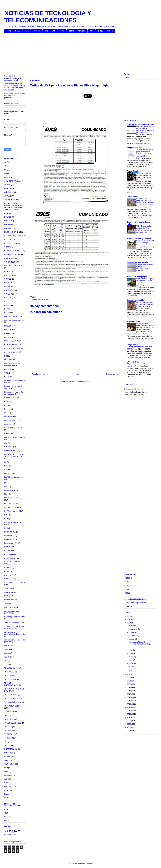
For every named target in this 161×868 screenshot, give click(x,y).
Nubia (7, 528)
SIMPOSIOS (9, 592)
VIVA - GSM (9, 764)
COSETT (8, 275)
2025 (129, 619)
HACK (27, 31)
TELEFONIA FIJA (11, 695)
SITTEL (7, 596)
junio (131, 653)
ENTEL (100, 31)
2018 (129, 691)
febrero (132, 667)
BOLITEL (8, 217)
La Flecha (128, 606)
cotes (6, 301)
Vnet (6, 768)
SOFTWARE (9, 607)
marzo (132, 663)
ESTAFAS (8, 337)
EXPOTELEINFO (11, 352)
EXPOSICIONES (11, 345)
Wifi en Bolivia (133, 362)
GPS (6, 373)
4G (5, 166)
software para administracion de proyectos (15, 633)
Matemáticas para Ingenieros (139, 262)
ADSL (7, 177)
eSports (7, 333)
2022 (129, 678)
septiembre (134, 636)
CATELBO (8, 239)
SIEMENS (8, 588)
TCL (6, 661)
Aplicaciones (9, 192)
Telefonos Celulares (12, 702)
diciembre (133, 626)
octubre (132, 632)
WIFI (6, 779)
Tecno (7, 664)
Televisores (9, 712)
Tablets (7, 657)
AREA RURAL (10, 200)
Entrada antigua (112, 374)
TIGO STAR (9, 719)
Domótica (8, 309)
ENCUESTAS (9, 326)
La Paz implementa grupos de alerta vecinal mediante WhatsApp (145, 326)
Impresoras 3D (10, 420)
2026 (129, 616)
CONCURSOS (10, 262)
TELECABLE (9, 672)
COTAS (71, 31)
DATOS (7, 305)
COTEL (62, 31)
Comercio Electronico (12, 251)
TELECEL (8, 676)
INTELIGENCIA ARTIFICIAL (15, 437)
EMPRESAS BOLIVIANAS (14, 320)
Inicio (77, 374)
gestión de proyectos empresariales (12, 364)
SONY (7, 646)
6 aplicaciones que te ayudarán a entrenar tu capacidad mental (13, 78)
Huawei (7, 409)
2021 (129, 681)
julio (131, 650)
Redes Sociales (10, 558)
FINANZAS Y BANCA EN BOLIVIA (140, 124)
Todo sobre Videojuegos (137, 277)
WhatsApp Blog (133, 321)
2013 (129, 707)
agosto (132, 639)
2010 (129, 717)
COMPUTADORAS (12, 254)
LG (5, 483)
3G (5, 162)
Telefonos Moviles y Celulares (139, 239)
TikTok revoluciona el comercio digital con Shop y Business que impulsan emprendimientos (144, 177)
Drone (7, 313)
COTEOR (8, 298)
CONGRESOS (10, 271)
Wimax (7, 783)
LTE (6, 487)
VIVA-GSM (82, 31)
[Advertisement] (77, 54)
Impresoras (9, 416)
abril (131, 660)
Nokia (6, 519)
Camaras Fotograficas (13, 236)
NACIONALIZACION (12, 507)
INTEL (7, 434)
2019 (129, 688)
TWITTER (8, 745)
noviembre (133, 629)
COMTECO (9, 258)
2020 (129, 684)
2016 (129, 698)
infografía (8, 424)
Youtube (7, 798)
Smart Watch (9, 600)
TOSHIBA (8, 727)
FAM (6, 356)
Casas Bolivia (133, 197)
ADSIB (7, 173)
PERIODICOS (10, 532)
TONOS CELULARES (13, 723)
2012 (129, 711)
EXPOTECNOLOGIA (12, 348)
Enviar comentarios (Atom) (80, 382)
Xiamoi (7, 794)
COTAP (7, 283)
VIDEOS (7, 757)
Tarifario (127, 78)
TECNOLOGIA (10, 668)
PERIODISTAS (10, 536)
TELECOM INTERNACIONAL (11, 684)
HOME (9, 31)
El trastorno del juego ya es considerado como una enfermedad (145, 281)
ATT (54, 31)
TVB (6, 742)
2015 (129, 701)
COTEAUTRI (9, 290)
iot (5, 462)
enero (132, 670)
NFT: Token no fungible (13, 511)
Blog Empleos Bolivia (136, 148)
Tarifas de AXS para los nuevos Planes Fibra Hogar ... (140, 644)
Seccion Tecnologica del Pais (135, 603)
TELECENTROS (11, 679)
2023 (129, 674)
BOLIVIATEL (9, 228)
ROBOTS (8, 575)
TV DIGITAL (9, 734)
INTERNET (37, 31)
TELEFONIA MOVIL (12, 698)
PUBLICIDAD (9, 547)
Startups (7, 653)
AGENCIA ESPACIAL (12, 181)
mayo (131, 657)
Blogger (88, 863)
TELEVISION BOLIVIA (13, 706)
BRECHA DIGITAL (11, 232)
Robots (18, 31)
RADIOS (8, 551)
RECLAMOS (9, 554)
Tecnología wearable (135, 300)
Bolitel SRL (8, 221)
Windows (8, 787)
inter (6, 443)
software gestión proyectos (14, 617)
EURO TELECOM (11, 341)
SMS (6, 603)
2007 (129, 727)
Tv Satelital (8, 738)
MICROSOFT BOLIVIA (13, 498)
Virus (6, 760)
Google (7, 369)
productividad (9, 539)
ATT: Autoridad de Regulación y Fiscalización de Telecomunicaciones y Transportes (14, 206)
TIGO (92, 31)
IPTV (6, 466)
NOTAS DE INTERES (12, 522)
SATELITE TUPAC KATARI (15, 583)
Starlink (7, 649)
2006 (129, 731)
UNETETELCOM (11, 749)
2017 (129, 694)
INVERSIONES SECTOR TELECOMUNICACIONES (14, 455)
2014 (129, 704)
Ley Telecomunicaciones (14, 477)
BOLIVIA (8, 224)
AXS (46, 31)
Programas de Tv (11, 543)
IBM (6, 413)
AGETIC (7, 185)
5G (5, 170)
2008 (129, 724)
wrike (6, 790)
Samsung (8, 579)
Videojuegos (9, 753)
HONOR (110, 31)
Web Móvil (8, 775)
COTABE (8, 279)
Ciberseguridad (10, 243)
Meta (6, 494)
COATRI (7, 247)
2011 (129, 714)
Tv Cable (8, 730)
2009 (129, 721)
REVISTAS (8, 568)
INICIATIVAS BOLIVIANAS (14, 428)
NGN (6, 515)
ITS (6, 470)
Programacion (133, 345)
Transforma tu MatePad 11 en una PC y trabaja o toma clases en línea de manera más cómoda (15, 87)
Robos (7, 571)
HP (5, 405)
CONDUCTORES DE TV (14, 266)
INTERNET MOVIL (11, 451)
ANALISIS (8, 188)
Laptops (7, 473)
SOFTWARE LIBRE (12, 622)
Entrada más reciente (40, 374)
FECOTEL (8, 360)
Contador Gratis (10, 835)
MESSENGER (10, 490)
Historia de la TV (11, 398)
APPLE (7, 196)
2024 (129, 623)
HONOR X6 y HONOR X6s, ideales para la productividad (15, 96)
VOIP (6, 772)
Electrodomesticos (11, 316)
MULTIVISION (10, 504)
